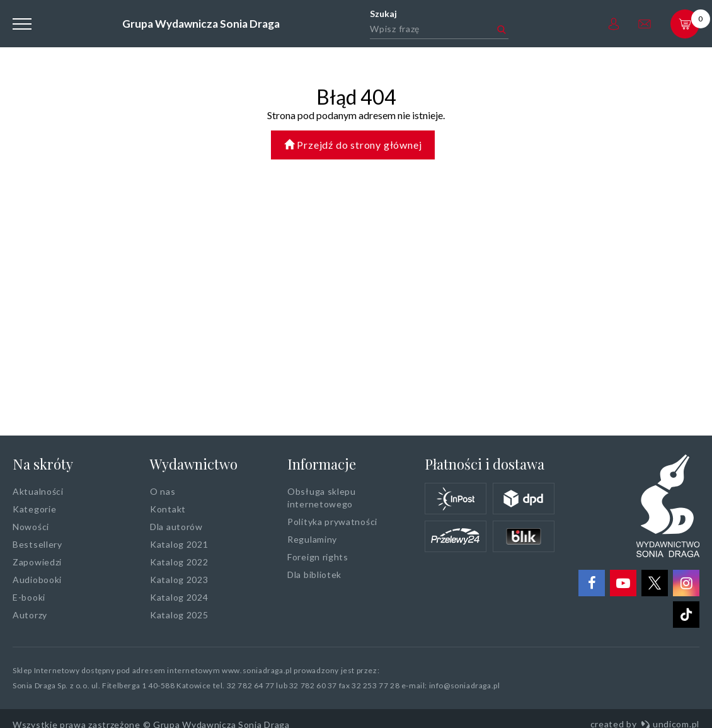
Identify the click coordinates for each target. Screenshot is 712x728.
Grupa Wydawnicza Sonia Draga (201, 24)
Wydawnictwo (194, 464)
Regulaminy (312, 539)
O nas (163, 491)
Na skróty (43, 464)
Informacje (322, 464)
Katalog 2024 (179, 597)
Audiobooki (37, 580)
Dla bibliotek (314, 575)
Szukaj (383, 14)
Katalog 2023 (179, 580)
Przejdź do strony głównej (353, 145)
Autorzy (30, 615)
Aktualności (38, 491)
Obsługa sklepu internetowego (322, 498)
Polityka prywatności (332, 522)
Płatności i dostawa (485, 464)
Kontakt (168, 509)
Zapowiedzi (37, 562)
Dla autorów (176, 527)
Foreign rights (318, 557)
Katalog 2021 (179, 544)
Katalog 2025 (179, 615)
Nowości (31, 527)
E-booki (29, 597)
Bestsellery (37, 544)
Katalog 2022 (179, 562)
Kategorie (34, 509)
